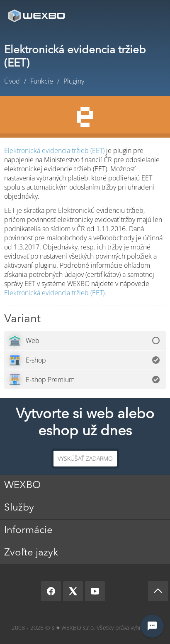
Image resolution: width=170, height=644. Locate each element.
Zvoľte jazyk (31, 553)
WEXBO (22, 486)
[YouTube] (95, 591)
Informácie (28, 530)
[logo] (37, 16)
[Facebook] (51, 591)
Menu (151, 16)
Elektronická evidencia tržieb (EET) (54, 151)
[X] (73, 591)
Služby (19, 508)
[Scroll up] (158, 591)
